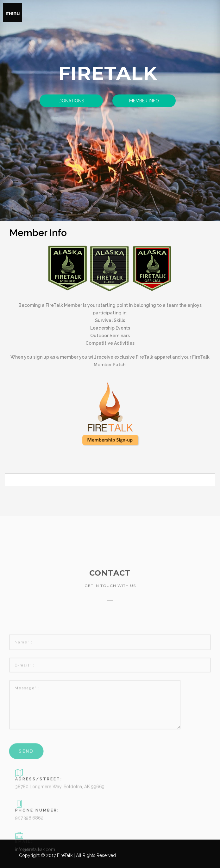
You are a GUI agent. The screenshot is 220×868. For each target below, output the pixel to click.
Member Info (144, 101)
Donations (71, 101)
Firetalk (108, 73)
